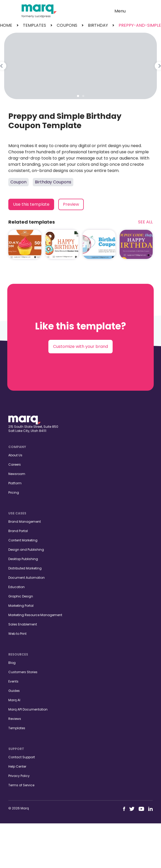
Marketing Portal (21, 606)
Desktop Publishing (23, 559)
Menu (120, 11)
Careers (15, 464)
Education (17, 587)
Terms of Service (21, 785)
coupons (67, 25)
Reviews (15, 719)
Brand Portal (18, 531)
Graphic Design (21, 596)
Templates (17, 728)
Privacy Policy (19, 776)
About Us (15, 455)
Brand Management (25, 522)
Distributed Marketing (25, 568)
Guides (14, 691)
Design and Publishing (26, 550)
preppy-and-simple (140, 25)
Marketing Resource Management (35, 615)
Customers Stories (23, 672)
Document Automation (27, 578)
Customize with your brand (80, 346)
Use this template (31, 204)
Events (13, 681)
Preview (71, 204)
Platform (15, 483)
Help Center (17, 766)
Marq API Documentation (28, 709)
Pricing (14, 492)
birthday (98, 25)
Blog (12, 663)
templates (34, 25)
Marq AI (14, 700)
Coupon (18, 182)
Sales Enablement (23, 624)
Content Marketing (23, 540)
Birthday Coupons (53, 182)
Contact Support (22, 757)
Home (6, 25)
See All (145, 222)
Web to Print (17, 634)
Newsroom (17, 474)
